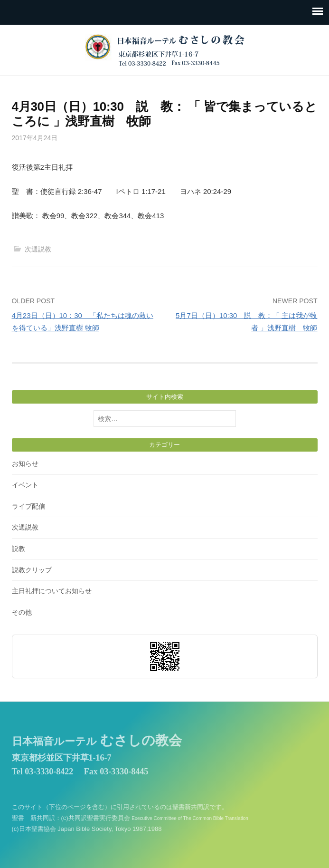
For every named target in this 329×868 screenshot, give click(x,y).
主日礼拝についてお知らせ (52, 591)
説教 (19, 549)
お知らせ (25, 463)
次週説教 (38, 249)
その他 (22, 612)
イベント (25, 485)
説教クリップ (32, 570)
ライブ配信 (28, 506)
